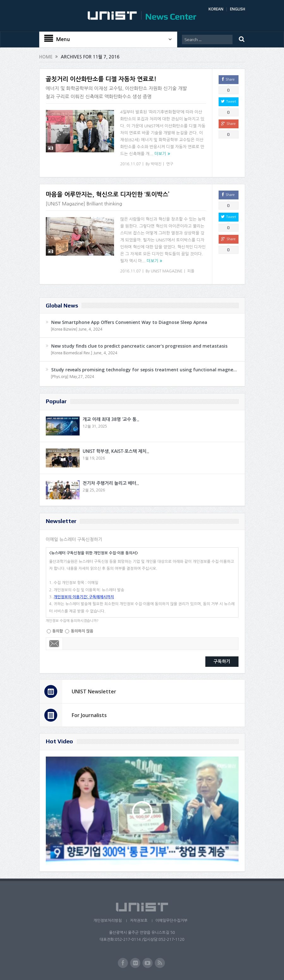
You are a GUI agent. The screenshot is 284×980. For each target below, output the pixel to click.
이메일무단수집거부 (172, 921)
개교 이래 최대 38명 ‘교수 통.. (111, 419)
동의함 (58, 631)
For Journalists (89, 715)
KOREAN (216, 9)
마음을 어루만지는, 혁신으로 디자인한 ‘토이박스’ (108, 195)
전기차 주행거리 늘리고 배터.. (111, 483)
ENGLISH (238, 9)
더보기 (160, 154)
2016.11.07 (131, 164)
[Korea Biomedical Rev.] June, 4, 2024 (84, 353)
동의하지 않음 (82, 631)
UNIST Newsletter (94, 691)
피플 (191, 271)
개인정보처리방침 (107, 921)
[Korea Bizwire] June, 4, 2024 (77, 329)
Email (54, 644)
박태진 (156, 164)
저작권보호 (139, 921)
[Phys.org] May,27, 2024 (73, 377)
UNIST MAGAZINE (167, 271)
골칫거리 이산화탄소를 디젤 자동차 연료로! (101, 79)
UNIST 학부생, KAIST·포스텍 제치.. (116, 451)
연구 (170, 164)
